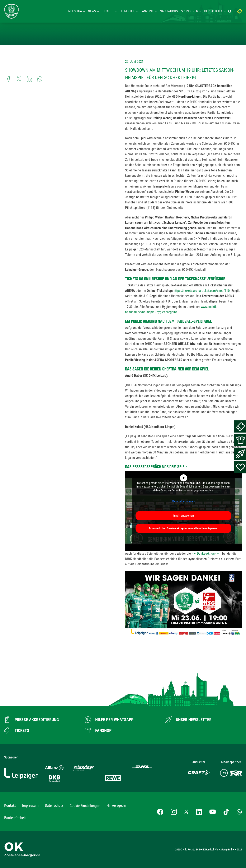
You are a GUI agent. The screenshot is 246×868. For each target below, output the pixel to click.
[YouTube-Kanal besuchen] (213, 812)
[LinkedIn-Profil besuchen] (199, 812)
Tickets (108, 11)
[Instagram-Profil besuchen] (174, 812)
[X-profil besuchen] (186, 812)
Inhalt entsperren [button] (184, 516)
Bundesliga (73, 11)
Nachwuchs (169, 11)
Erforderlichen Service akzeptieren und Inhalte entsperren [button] (184, 528)
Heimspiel (127, 11)
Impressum (30, 805)
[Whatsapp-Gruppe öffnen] (239, 812)
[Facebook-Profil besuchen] (160, 812)
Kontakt (10, 805)
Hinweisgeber (116, 805)
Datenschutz (54, 805)
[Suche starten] (230, 11)
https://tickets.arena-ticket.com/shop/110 (202, 291)
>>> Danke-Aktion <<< (206, 553)
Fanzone (147, 11)
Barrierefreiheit (15, 818)
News (92, 11)
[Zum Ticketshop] (17, 730)
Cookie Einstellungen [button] (85, 806)
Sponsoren (190, 11)
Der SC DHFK (213, 11)
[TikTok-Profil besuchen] (226, 812)
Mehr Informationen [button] (183, 501)
